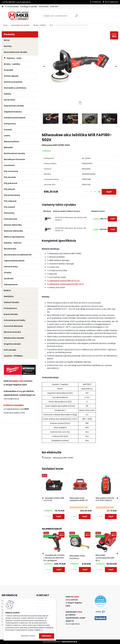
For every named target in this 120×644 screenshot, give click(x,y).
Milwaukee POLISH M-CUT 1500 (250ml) (105, 499)
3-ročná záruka (12, 6)
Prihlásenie (97, 2)
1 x (66, 284)
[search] (77, 17)
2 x (63, 281)
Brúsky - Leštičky (40, 25)
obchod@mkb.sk (11, 399)
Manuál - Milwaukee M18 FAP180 (58, 458)
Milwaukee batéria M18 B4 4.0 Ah (54, 499)
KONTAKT (54, 6)
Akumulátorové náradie (20, 25)
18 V (51, 25)
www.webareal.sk (69, 642)
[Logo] (18, 16)
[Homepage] (3, 7)
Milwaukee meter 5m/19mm (77, 557)
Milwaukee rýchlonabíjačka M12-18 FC (105, 558)
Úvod (5, 25)
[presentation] (44, 66)
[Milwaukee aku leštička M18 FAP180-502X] (80, 66)
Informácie (44, 6)
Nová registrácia (112, 2)
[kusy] (91, 192)
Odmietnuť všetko (28, 636)
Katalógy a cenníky (29, 6)
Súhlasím (47, 636)
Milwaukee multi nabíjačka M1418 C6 (79, 499)
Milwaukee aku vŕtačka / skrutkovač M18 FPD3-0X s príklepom (54, 558)
